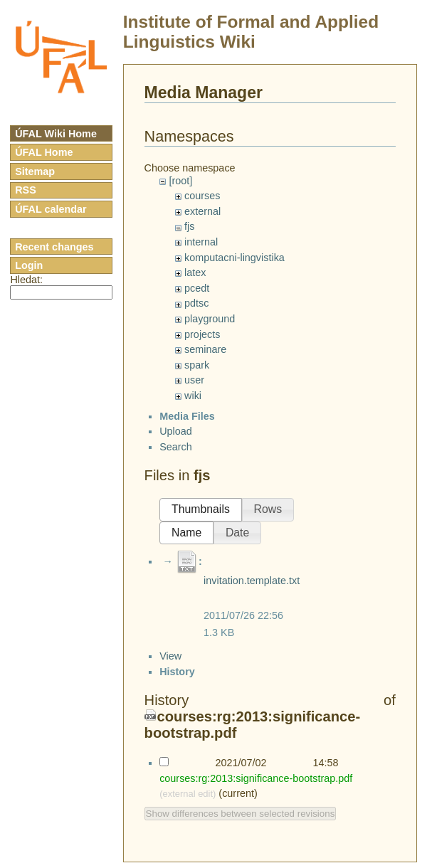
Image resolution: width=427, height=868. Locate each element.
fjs (189, 226)
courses (202, 196)
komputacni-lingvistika (234, 258)
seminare (205, 349)
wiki (193, 396)
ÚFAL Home (44, 152)
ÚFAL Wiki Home (56, 134)
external (202, 211)
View (170, 817)
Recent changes (54, 247)
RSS (26, 190)
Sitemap (35, 171)
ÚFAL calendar (51, 209)
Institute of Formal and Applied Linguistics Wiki (251, 32)
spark (197, 365)
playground (210, 319)
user (194, 380)
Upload (176, 444)
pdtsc (196, 303)
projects (202, 334)
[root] (180, 181)
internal (201, 242)
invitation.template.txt (252, 593)
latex (195, 272)
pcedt (197, 288)
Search (176, 459)
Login (29, 265)
